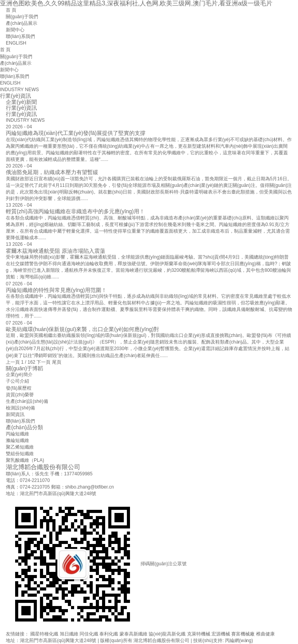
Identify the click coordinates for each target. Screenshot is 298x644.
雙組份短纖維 (20, 454)
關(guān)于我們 (22, 17)
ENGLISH (16, 43)
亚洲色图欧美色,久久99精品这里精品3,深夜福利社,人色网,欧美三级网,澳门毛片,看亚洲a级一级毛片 (136, 3)
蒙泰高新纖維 (133, 634)
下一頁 (43, 362)
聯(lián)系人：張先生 (27, 474)
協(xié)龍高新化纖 (167, 634)
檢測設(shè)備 (20, 408)
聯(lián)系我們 (20, 36)
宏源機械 (221, 634)
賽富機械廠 (243, 634)
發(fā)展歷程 (19, 388)
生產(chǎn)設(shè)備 (27, 401)
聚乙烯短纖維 (20, 447)
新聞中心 (15, 30)
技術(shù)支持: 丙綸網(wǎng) (223, 641)
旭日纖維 (69, 634)
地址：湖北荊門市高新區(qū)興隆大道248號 (51, 494)
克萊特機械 (199, 634)
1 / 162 (28, 362)
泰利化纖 (109, 634)
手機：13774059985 (71, 474)
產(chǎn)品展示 (22, 23)
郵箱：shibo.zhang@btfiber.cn (83, 487)
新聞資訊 (15, 414)
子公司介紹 (17, 381)
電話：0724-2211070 (28, 480)
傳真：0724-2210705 (28, 487)
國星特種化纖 (44, 634)
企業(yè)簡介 (19, 375)
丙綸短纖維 (17, 434)
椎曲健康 (265, 634)
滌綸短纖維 (17, 440)
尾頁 (57, 362)
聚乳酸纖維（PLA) (25, 460)
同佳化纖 (89, 634)
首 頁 (11, 10)
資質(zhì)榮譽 (20, 395)
